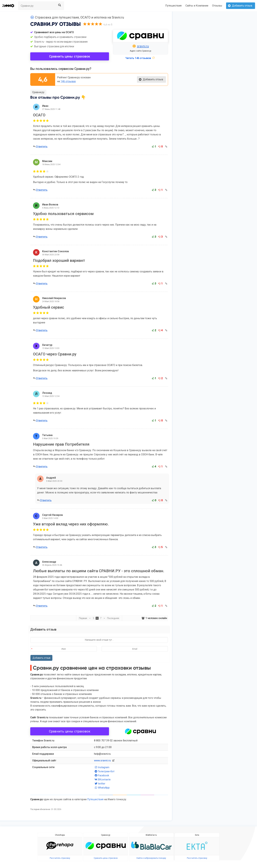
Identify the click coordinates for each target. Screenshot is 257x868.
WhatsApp (102, 788)
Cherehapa (60, 835)
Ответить (42, 147)
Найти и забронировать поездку (151, 858)
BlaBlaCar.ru (151, 835)
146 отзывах (68, 81)
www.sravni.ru (102, 760)
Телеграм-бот (104, 771)
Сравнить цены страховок (70, 56)
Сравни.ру (38, 92)
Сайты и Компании (197, 6)
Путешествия (173, 6)
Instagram (102, 767)
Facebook (102, 775)
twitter (100, 784)
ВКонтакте (102, 780)
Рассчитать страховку (60, 858)
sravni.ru (143, 46)
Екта (197, 835)
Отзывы (217, 6)
